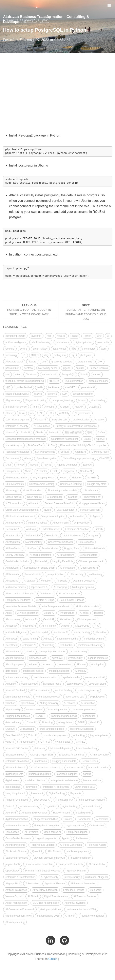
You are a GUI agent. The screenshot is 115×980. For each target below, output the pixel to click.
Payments (76, 793)
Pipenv (74, 336)
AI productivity (82, 523)
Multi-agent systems (83, 587)
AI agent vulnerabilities (46, 819)
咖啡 (90, 433)
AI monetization (91, 806)
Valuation (46, 581)
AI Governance (42, 426)
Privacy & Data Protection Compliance (76, 426)
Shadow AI (86, 471)
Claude (39, 433)
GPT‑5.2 (81, 742)
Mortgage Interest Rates (92, 503)
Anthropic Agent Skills (42, 755)
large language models (18, 697)
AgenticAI (11, 813)
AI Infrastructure (14, 523)
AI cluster (42, 471)
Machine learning (41, 342)
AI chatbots (65, 619)
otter (18, 375)
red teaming (95, 574)
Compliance (84, 819)
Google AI (52, 536)
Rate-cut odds (86, 542)
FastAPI (79, 407)
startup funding (82, 632)
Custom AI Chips (45, 600)
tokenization (89, 716)
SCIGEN (92, 478)
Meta (8, 465)
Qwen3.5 (37, 851)
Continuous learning (71, 484)
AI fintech (70, 916)
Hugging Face (72, 548)
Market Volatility (34, 542)
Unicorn (68, 819)
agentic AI (57, 658)
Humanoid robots (37, 523)
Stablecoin (96, 890)
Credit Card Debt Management (22, 510)
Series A (10, 806)
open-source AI (34, 710)
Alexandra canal (14, 362)
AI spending (12, 581)
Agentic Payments (15, 845)
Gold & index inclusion (17, 561)
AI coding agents (14, 664)
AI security (11, 626)
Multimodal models (16, 587)
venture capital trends (17, 826)
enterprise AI (29, 645)
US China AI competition (46, 903)
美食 (99, 336)
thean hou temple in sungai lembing (25, 381)
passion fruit (12, 368)
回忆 (8, 387)
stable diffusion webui (17, 394)
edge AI (33, 664)
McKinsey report (100, 452)
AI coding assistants (41, 555)
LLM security (77, 574)
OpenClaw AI (13, 871)
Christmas (31, 375)
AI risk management (16, 903)
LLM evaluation (81, 420)
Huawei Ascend (62, 813)
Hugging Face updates (18, 716)
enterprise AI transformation (20, 877)
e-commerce (89, 349)
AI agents (93, 536)
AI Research (12, 574)
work (104, 349)
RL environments (15, 484)
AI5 (32, 413)
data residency (13, 722)
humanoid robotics (98, 768)
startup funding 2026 (48, 916)
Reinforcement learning (42, 484)
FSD (51, 413)
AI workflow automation (45, 890)
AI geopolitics (13, 884)
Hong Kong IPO (64, 800)
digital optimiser (83, 342)
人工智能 (94, 407)
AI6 (41, 413)
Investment (37, 793)
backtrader (54, 387)
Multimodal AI (33, 536)
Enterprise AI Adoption (77, 529)
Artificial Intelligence (16, 890)
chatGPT (70, 387)
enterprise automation (17, 761)
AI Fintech (33, 896)
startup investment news (18, 916)
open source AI (42, 800)
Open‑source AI (52, 832)
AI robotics (70, 703)
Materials (77, 478)
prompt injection (55, 574)
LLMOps (31, 548)
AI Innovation (77, 516)
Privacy (21, 465)
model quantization (59, 671)
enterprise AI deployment (56, 787)
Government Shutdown (61, 542)
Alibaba (47, 639)
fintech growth (83, 813)
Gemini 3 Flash (90, 761)
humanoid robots (52, 684)
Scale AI (25, 433)
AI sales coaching (30, 806)
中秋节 (35, 355)
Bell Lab (65, 452)
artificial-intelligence (16, 407)
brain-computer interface (92, 800)
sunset (97, 375)
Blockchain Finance (16, 851)
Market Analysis (14, 445)
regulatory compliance (93, 916)
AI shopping (60, 587)
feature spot (60, 349)
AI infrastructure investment (20, 516)
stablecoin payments (78, 851)
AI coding (49, 407)
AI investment (13, 652)
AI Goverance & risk (16, 478)
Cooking (10, 349)
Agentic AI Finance (55, 884)
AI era (27, 458)
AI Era (51, 445)
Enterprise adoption (77, 832)
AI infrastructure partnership (46, 768)
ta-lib (40, 387)
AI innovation (88, 703)
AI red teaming (79, 652)
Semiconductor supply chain (39, 568)
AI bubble (11, 684)
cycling (24, 349)
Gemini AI (49, 619)
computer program (15, 336)
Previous (29, 310)
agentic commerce (98, 658)
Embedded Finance (74, 890)
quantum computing (68, 639)
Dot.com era (12, 458)
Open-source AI (40, 587)
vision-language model (48, 697)
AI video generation (28, 613)
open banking (13, 787)
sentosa (28, 368)
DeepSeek (11, 645)
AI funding (47, 722)
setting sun (60, 355)
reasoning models (58, 710)
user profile (103, 342)
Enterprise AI (12, 471)
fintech (84, 375)
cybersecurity (75, 658)
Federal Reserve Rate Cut (59, 503)
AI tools (65, 626)
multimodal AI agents (97, 877)
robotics (30, 652)
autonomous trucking (17, 677)
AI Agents (95, 516)
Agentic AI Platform (76, 871)
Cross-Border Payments (18, 838)
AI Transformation (40, 690)
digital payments (14, 774)
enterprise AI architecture (64, 780)
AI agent (65, 407)
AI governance (83, 413)
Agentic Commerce (67, 465)
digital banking (70, 806)
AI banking (79, 735)
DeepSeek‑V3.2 (14, 735)
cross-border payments (55, 735)
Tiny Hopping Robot (43, 478)
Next (86, 312)
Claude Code (82, 626)
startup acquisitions (50, 909)
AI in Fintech (54, 851)
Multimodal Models (95, 548)
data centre (12, 671)
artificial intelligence (16, 632)
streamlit (52, 394)
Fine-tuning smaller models (62, 491)
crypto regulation (75, 826)
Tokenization (32, 884)
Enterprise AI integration (47, 826)
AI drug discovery (49, 703)
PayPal (47, 465)
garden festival (24, 387)
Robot (63, 478)
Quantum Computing (84, 581)
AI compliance (55, 497)
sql (73, 355)
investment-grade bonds (64, 716)
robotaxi (99, 613)
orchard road (49, 375)
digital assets (12, 780)
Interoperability (72, 877)
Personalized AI (33, 574)
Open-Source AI (89, 568)
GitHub (53, 959)
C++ (100, 362)
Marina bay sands (48, 368)
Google (34, 465)
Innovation (31, 787)
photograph (86, 355)
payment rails (13, 864)
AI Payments (32, 832)
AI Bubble (62, 581)
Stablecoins (82, 838)
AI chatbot (101, 632)
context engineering (88, 690)
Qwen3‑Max (27, 703)
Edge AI (87, 465)
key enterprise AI (99, 735)
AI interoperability (99, 755)
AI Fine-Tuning (13, 548)
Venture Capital (14, 896)
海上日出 (54, 381)
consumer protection (84, 710)
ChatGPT (104, 458)
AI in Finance (49, 626)
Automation (102, 819)
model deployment (94, 639)
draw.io (38, 394)
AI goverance (13, 400)
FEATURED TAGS (15, 327)
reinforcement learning (90, 645)
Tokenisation (12, 832)
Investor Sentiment (90, 510)
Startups (73, 497)
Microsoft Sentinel (15, 690)
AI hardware (12, 568)
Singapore (69, 471)
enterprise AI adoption (82, 729)
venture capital (40, 632)
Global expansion (87, 619)
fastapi (82, 400)
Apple (9, 613)
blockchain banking (87, 748)
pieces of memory (98, 381)
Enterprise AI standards (72, 755)
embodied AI (29, 626)
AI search (48, 664)
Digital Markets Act (72, 536)
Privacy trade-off (91, 497)
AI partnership (13, 710)
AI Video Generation (71, 845)
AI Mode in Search (15, 768)
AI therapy (81, 671)
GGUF (81, 722)
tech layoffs (32, 619)
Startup (9, 413)
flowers (32, 362)
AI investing (48, 645)
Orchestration (97, 826)
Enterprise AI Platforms (18, 600)
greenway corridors (62, 362)
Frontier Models (50, 548)
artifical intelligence (16, 342)
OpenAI (101, 439)
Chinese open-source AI (91, 561)
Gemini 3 (40, 716)
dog (46, 355)
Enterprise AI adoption (53, 516)
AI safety (100, 420)
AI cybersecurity (49, 877)
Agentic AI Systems (75, 903)
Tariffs (36, 407)
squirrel (80, 368)
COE (55, 471)
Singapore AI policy (36, 400)
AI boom (81, 664)
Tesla (22, 413)
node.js (61, 336)
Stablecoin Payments (17, 858)
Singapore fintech (15, 755)
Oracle (87, 439)
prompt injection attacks (53, 652)
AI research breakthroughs (20, 594)
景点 (74, 349)
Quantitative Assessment (64, 439)
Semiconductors (89, 555)
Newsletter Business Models (21, 606)
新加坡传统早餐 (73, 433)
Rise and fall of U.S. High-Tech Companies (83, 445)
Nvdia (28, 471)
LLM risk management (17, 420)
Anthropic (54, 433)
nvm (49, 336)
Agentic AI (80, 452)
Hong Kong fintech (15, 793)
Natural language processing (78, 458)
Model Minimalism (32, 491)
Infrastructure (67, 613)
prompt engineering (62, 400)
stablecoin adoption (67, 774)
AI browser (11, 639)
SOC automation (66, 510)
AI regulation (65, 722)
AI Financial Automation (83, 884)
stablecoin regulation (40, 774)
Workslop (31, 529)
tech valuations (75, 684)
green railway (40, 349)
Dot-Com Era (35, 445)
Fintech (99, 529)
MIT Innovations (14, 503)
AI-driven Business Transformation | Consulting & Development (46, 19)
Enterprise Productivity (71, 864)
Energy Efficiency (15, 555)
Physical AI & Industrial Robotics (43, 871)
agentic (87, 774)
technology (11, 355)
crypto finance (63, 742)
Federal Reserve (50, 529)
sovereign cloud (97, 684)
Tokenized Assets (97, 845)
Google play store (97, 484)
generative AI (88, 387)
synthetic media (71, 677)
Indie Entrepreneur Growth (56, 606)
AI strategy (11, 491)
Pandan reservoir (99, 368)
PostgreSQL (68, 375)
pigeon (67, 368)
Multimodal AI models (87, 606)
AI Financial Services (85, 896)
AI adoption (97, 664)
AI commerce (13, 619)
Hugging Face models (64, 761)
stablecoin (39, 748)
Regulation (51, 806)
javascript (36, 336)
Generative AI (13, 529)
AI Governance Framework (20, 909)
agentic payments (46, 838)
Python (87, 336)
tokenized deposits (61, 748)
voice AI (10, 742)
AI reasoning (27, 729)
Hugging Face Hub (63, 561)
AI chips (84, 613)
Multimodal (41, 561)
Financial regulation (69, 594)
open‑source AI (30, 684)
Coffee (101, 433)
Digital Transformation (56, 896)
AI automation (13, 536)
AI (108, 336)
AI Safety (64, 413)
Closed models (13, 497)
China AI (31, 722)
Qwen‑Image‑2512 (85, 787)
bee (44, 362)
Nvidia (47, 510)
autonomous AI (75, 768)
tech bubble (66, 645)
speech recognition (83, 394)
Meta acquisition (92, 780)
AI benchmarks (61, 523)
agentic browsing (15, 658)
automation (65, 664)
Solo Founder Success (72, 600)
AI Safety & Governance (34, 813)
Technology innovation (17, 452)
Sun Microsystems (45, 452)
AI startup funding (15, 922)
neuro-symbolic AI (95, 677)
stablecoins (41, 761)
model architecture (35, 780)
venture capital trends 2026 (81, 909)
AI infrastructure (66, 555)
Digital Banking (57, 793)
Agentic (66, 838)
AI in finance (46, 594)
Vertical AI (41, 420)
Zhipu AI (33, 735)
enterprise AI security (17, 426)
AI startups (30, 581)
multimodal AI (61, 632)
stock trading (98, 400)
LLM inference (90, 491)
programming (85, 362)
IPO (97, 626)
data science (63, 342)
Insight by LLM (59, 420)
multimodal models (33, 671)
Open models (34, 497)
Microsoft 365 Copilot (17, 748)
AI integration (13, 542)
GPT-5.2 (45, 742)
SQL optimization (74, 381)
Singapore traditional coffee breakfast (26, 439)
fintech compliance (81, 858)
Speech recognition (47, 458)
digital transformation (17, 819)
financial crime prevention (39, 864)
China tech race (38, 658)
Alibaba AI (34, 503)
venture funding (64, 690)
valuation (10, 703)
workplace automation (45, 677)
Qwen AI (10, 729)
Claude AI (49, 613)
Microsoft (10, 433)
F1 (24, 355)
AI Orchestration (97, 864)
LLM (65, 394)
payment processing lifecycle (49, 858)
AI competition (27, 742)
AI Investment (68, 568)
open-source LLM (75, 697)
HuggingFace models (17, 800)
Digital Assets (97, 697)
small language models (52, 729)
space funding (30, 639)
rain (7, 375)
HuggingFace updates (43, 845)
